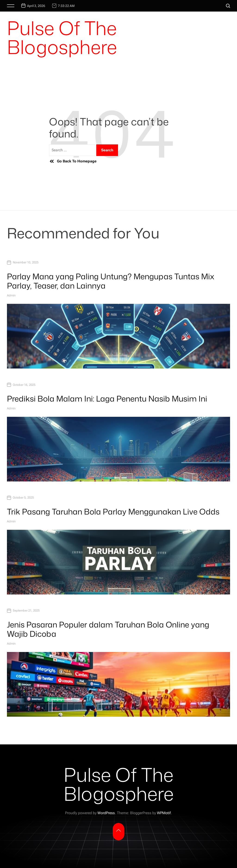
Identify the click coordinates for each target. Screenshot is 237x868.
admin (11, 295)
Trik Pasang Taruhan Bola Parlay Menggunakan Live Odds (113, 512)
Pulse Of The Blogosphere (62, 37)
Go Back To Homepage (73, 161)
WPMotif (164, 813)
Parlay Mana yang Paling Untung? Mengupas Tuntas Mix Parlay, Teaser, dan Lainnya (111, 281)
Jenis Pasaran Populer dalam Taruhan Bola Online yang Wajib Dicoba (108, 629)
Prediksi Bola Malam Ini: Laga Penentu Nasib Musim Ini (107, 399)
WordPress (106, 813)
